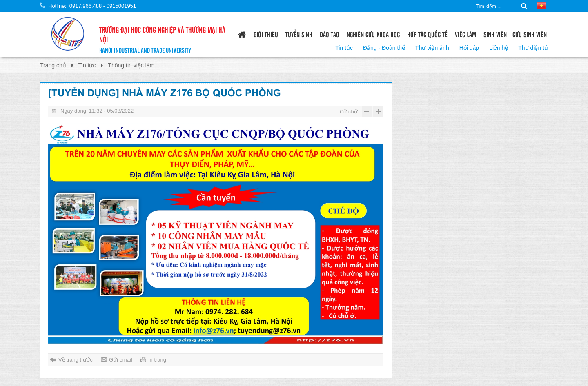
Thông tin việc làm (131, 65)
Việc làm (465, 34)
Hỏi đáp (469, 48)
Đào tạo (330, 34)
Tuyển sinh (299, 34)
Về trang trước (76, 360)
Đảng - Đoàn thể (384, 48)
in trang (157, 360)
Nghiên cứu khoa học (373, 34)
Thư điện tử (533, 48)
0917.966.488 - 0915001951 (103, 6)
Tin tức (344, 48)
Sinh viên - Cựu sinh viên (515, 34)
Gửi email (121, 360)
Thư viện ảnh (432, 48)
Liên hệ (499, 48)
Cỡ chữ (349, 112)
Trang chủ (53, 65)
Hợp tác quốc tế (427, 34)
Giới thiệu (266, 34)
